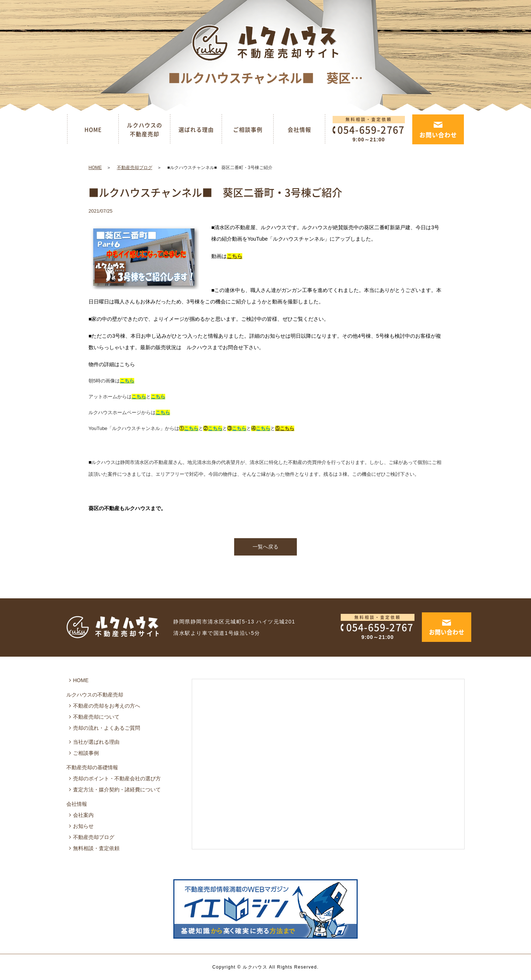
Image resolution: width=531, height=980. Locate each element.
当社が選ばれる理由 (96, 742)
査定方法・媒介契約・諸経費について (117, 790)
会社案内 (83, 815)
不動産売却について (96, 717)
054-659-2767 (371, 627)
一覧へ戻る (265, 547)
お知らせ (83, 826)
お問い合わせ (438, 135)
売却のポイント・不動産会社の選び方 (117, 778)
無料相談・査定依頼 (96, 848)
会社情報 (299, 130)
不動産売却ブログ (135, 168)
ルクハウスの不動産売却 (145, 130)
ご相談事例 (248, 130)
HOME (93, 130)
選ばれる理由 (196, 130)
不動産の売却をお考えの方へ (107, 706)
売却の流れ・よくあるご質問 (107, 728)
